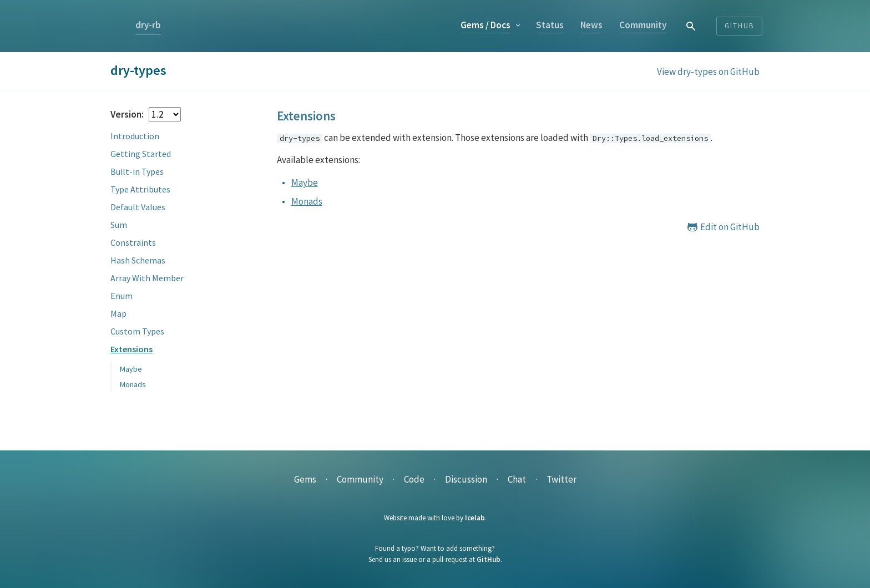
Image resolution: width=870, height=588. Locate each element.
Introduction (135, 136)
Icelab (475, 518)
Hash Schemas (138, 260)
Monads (133, 384)
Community (643, 25)
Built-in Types (137, 171)
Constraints (133, 242)
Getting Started (141, 154)
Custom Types (137, 331)
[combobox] (691, 26)
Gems (485, 25)
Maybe (131, 369)
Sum (119, 225)
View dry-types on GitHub (708, 72)
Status (550, 25)
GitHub (489, 559)
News (591, 25)
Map (118, 313)
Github (739, 26)
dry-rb (148, 25)
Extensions (131, 349)
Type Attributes (140, 189)
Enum (122, 296)
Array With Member (147, 278)
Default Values (138, 207)
